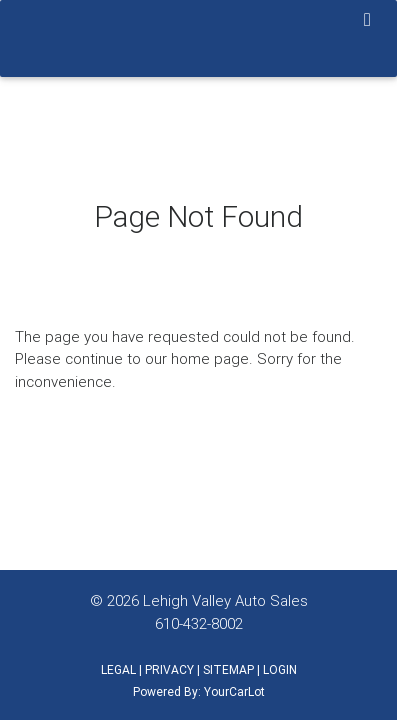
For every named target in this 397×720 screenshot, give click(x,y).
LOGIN (280, 669)
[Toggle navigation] (367, 21)
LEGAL (118, 669)
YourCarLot (234, 691)
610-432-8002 (199, 623)
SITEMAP (228, 669)
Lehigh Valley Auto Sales (225, 600)
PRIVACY (169, 669)
